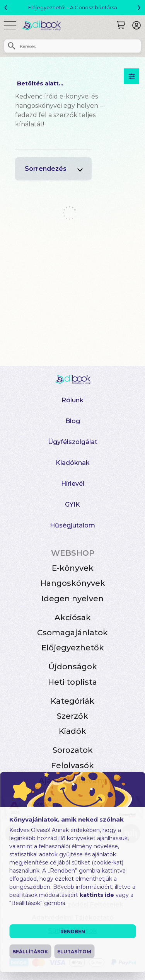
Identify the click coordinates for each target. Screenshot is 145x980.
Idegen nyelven (72, 599)
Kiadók (72, 731)
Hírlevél (73, 484)
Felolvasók (72, 766)
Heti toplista (72, 682)
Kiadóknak (73, 463)
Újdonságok (73, 667)
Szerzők (72, 716)
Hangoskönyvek (73, 583)
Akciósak (73, 618)
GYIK (72, 504)
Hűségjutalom (72, 525)
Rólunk (72, 400)
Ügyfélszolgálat (73, 442)
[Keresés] (121, 25)
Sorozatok (73, 750)
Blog (73, 421)
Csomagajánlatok (72, 633)
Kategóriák (72, 701)
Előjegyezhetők (73, 648)
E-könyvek (73, 568)
